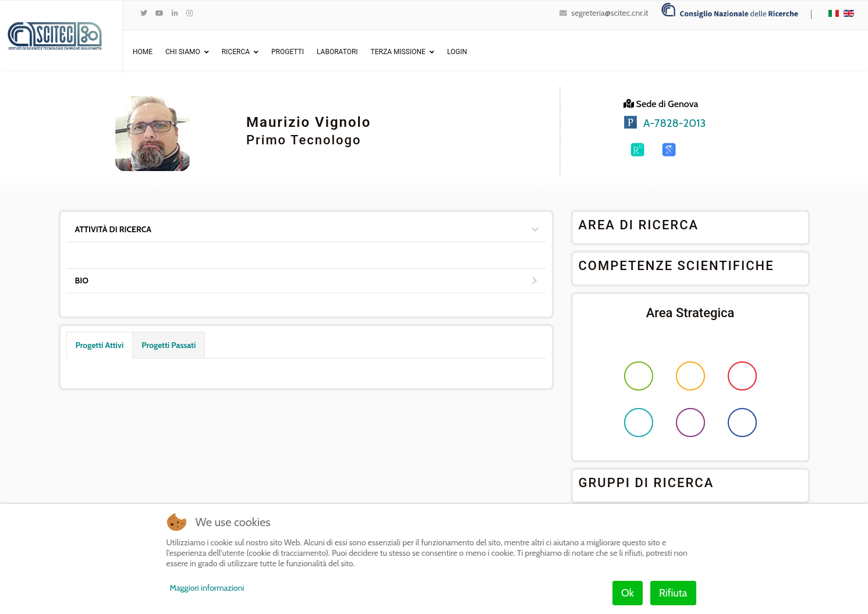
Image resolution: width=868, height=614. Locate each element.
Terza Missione (398, 52)
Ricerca (236, 52)
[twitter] (144, 13)
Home (143, 52)
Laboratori (337, 52)
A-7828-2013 (674, 123)
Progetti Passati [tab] (169, 345)
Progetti (288, 52)
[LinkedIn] (175, 13)
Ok (628, 593)
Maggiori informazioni (207, 588)
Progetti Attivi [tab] (100, 345)
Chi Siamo (183, 52)
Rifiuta (673, 593)
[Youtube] (160, 13)
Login (457, 52)
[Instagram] (189, 13)
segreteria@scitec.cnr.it (610, 13)
